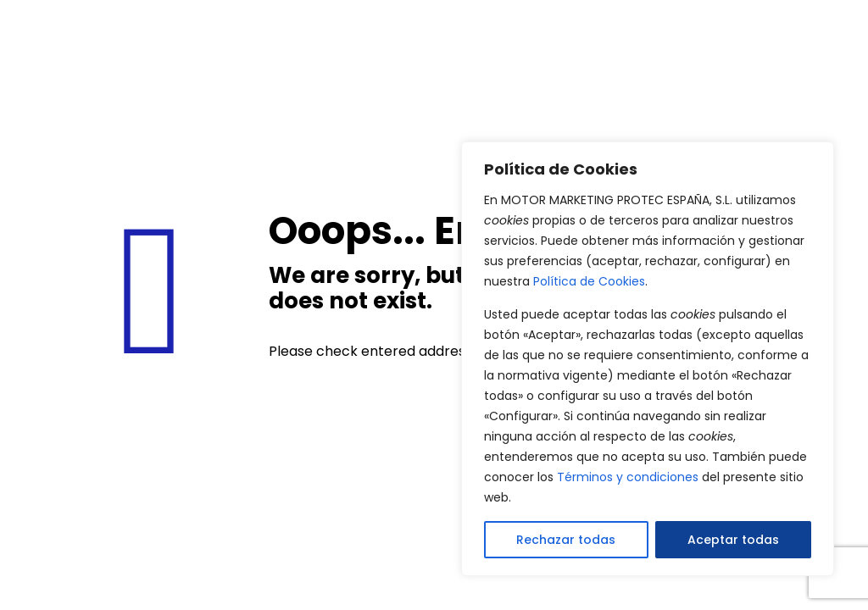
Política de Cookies (589, 281)
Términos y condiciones (628, 477)
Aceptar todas (733, 540)
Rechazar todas (566, 540)
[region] (648, 359)
